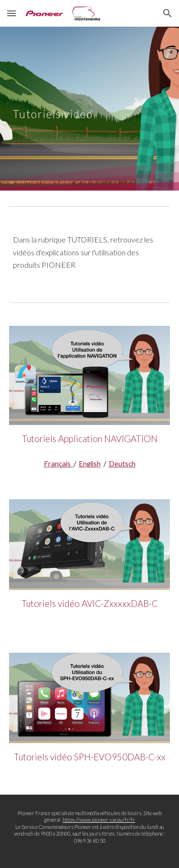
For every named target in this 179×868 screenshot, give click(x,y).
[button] (11, 13)
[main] (90, 108)
